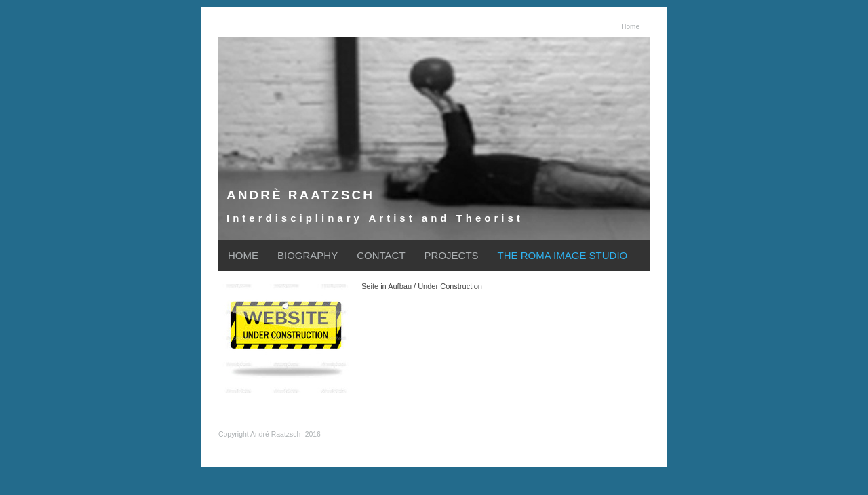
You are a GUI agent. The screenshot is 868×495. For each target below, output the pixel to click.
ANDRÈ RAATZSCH (300, 195)
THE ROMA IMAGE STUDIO (563, 255)
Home (630, 27)
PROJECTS (452, 255)
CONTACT (381, 255)
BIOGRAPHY (308, 255)
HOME (243, 255)
